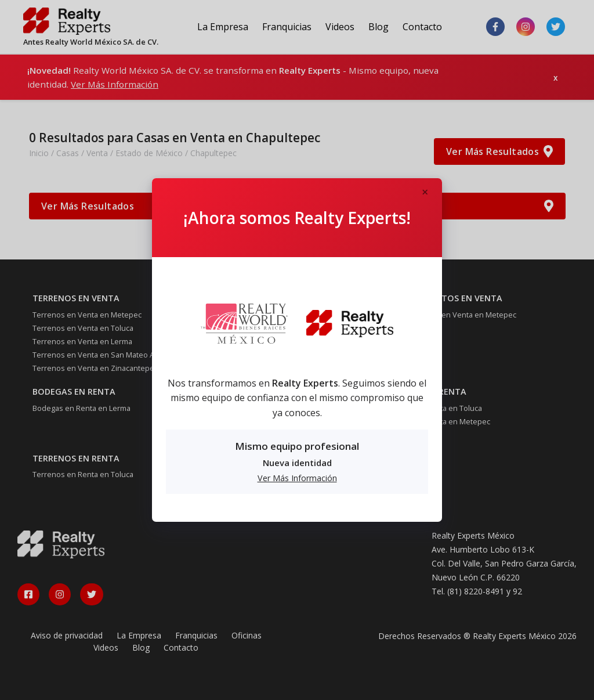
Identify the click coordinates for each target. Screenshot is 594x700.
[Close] (425, 193)
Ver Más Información (297, 478)
